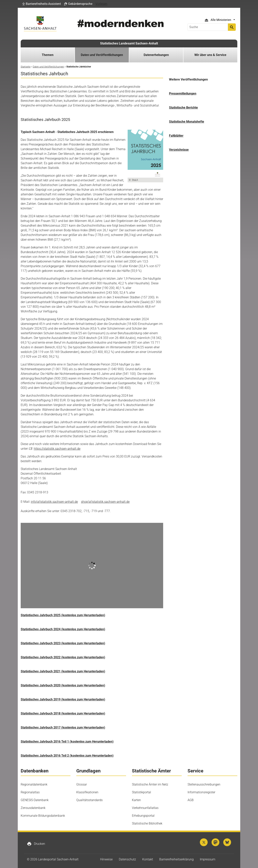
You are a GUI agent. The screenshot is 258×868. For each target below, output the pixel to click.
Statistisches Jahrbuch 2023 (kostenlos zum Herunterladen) (63, 643)
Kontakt (148, 859)
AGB (191, 800)
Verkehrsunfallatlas (145, 808)
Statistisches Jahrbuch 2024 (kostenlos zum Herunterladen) (63, 629)
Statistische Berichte (183, 108)
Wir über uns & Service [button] (210, 55)
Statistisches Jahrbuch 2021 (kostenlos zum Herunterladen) (63, 671)
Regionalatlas (30, 792)
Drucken (36, 844)
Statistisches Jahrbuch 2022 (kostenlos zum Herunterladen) (63, 657)
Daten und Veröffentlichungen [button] (102, 55)
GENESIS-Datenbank (35, 800)
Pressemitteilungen (183, 94)
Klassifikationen (87, 792)
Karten (136, 800)
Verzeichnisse (179, 150)
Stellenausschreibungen (204, 784)
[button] (42, 4)
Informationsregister (201, 792)
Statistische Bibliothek (147, 823)
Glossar (82, 784)
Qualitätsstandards (89, 800)
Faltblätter (176, 136)
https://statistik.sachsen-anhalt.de (57, 449)
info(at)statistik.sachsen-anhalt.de (54, 502)
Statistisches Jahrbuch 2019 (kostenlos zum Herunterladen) (63, 699)
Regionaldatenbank (34, 784)
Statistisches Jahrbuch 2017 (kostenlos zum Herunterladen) (63, 727)
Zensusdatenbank (33, 808)
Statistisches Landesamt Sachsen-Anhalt (129, 43)
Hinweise (106, 859)
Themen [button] (48, 55)
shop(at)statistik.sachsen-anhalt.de (105, 502)
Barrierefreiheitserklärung (176, 859)
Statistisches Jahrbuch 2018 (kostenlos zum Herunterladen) (63, 713)
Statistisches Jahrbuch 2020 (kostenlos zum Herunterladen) (63, 685)
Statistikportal (141, 792)
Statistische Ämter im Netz (150, 784)
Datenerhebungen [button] (156, 55)
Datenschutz (127, 859)
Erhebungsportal (143, 816)
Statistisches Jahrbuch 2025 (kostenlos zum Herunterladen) (63, 615)
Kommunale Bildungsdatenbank (43, 816)
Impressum (208, 859)
